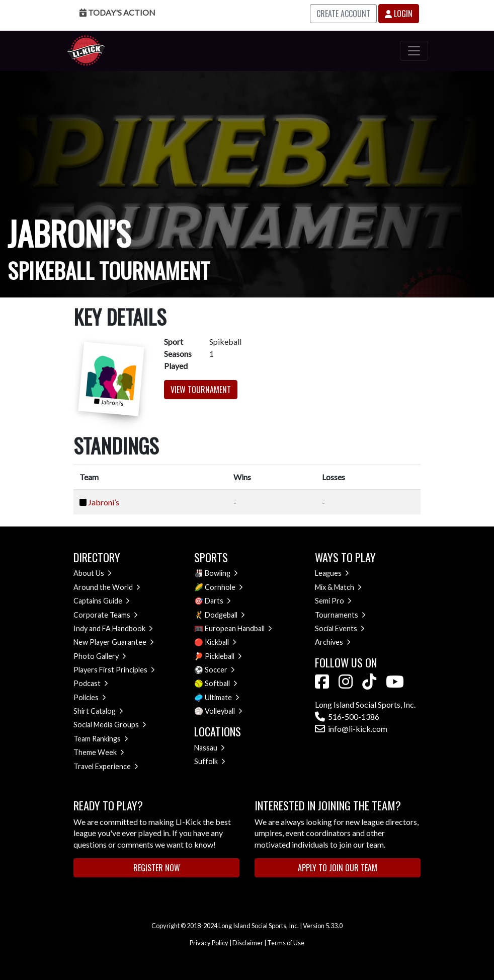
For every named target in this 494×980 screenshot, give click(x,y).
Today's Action (117, 12)
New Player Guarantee (114, 642)
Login (399, 14)
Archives (333, 642)
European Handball (238, 628)
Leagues (332, 573)
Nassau (210, 748)
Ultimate (222, 697)
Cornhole (224, 587)
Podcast (91, 683)
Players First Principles (114, 670)
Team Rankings (101, 739)
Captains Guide (102, 601)
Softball (221, 683)
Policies (90, 697)
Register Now (157, 868)
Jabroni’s (104, 502)
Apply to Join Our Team (338, 868)
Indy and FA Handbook (113, 628)
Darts (218, 601)
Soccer (220, 670)
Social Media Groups (110, 725)
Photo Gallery (100, 656)
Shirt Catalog (98, 711)
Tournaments (340, 615)
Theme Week (99, 752)
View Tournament (201, 390)
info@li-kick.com (351, 729)
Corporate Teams (106, 615)
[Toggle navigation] (414, 51)
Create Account (343, 14)
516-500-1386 (347, 717)
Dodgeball (225, 615)
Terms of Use (286, 943)
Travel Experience (106, 766)
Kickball (221, 642)
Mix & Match (338, 587)
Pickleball (223, 656)
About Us (93, 573)
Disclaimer (248, 943)
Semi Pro (333, 601)
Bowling (221, 573)
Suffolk (210, 761)
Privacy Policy (209, 943)
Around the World (107, 587)
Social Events (340, 628)
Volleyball (224, 711)
